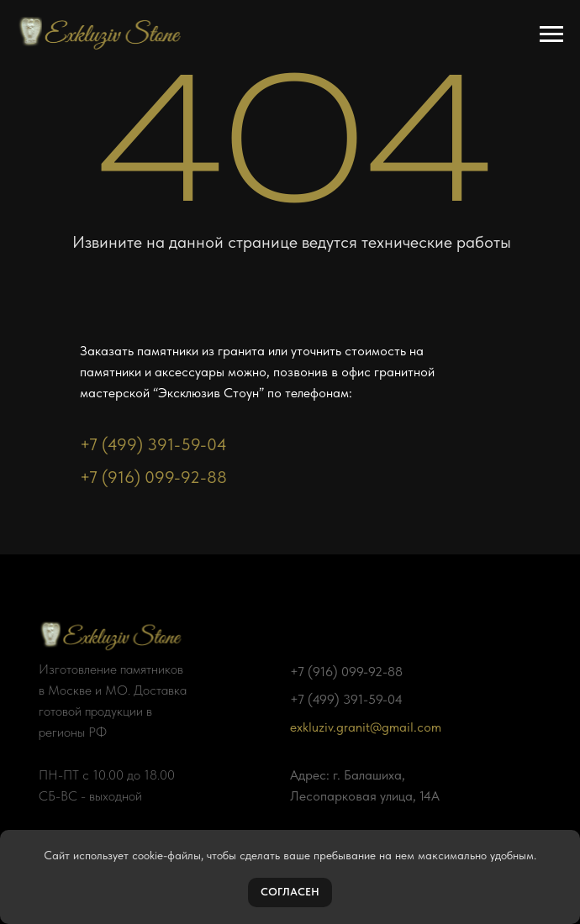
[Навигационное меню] (551, 34)
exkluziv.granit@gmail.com (366, 727)
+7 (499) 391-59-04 (153, 444)
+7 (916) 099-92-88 (153, 477)
